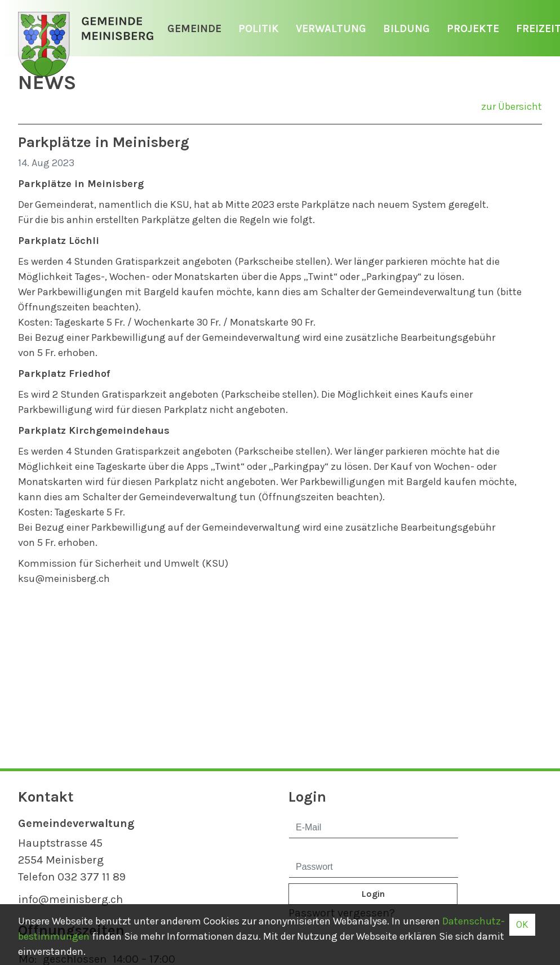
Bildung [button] (406, 29)
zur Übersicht (512, 106)
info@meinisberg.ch (70, 899)
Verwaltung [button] (331, 29)
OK (522, 924)
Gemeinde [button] (194, 29)
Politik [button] (259, 29)
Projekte (473, 29)
